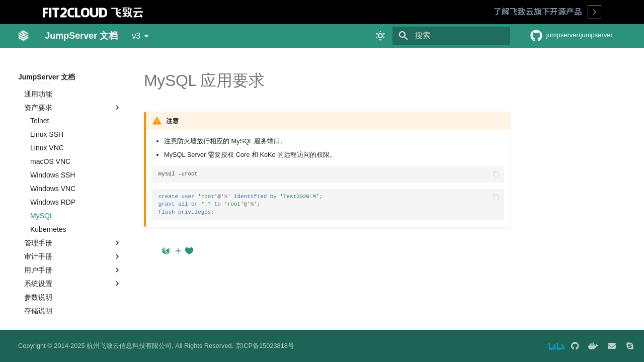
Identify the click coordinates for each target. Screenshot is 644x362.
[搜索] (451, 36)
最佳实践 (32, 308)
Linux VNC (47, 132)
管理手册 (73, 227)
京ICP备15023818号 (265, 346)
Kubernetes (48, 213)
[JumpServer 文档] (23, 36)
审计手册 (73, 240)
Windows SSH (53, 159)
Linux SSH (47, 118)
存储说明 (38, 295)
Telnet (39, 105)
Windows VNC (53, 172)
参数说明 (38, 281)
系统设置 (73, 267)
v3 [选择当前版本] (136, 36)
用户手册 (73, 254)
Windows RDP (53, 186)
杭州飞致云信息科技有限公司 (129, 346)
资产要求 (73, 92)
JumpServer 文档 (47, 77)
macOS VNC (50, 145)
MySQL (42, 200)
